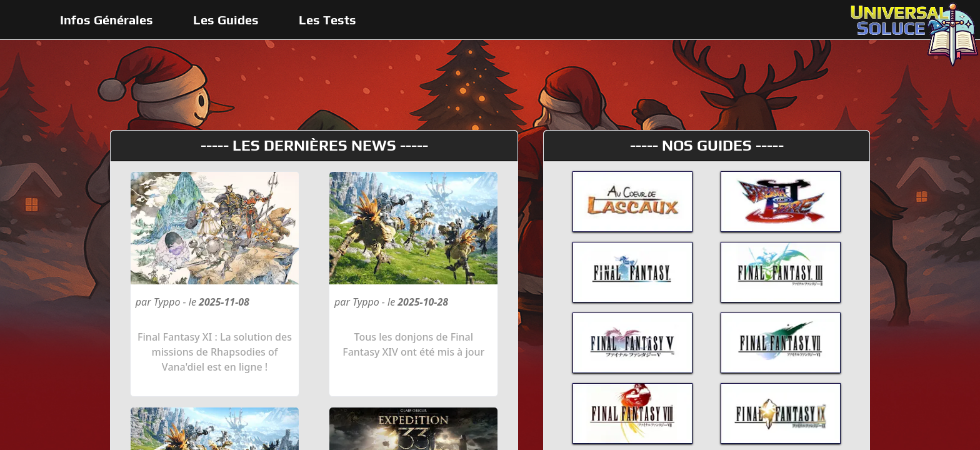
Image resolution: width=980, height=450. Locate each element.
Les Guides (226, 20)
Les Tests (327, 20)
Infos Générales (107, 20)
